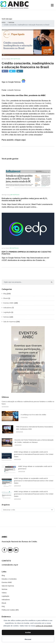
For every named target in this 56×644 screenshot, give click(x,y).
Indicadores (7, 308)
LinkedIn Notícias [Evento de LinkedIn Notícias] (14, 90)
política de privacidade (44, 626)
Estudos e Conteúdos (9, 579)
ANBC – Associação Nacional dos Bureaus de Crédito (29, 103)
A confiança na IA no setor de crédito (33, 415)
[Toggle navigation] (53, 5)
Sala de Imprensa (9, 322)
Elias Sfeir (6, 101)
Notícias (17, 59)
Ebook (6, 298)
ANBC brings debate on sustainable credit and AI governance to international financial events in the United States (34, 454)
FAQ (3, 606)
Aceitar (28, 632)
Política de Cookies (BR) (10, 610)
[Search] (25, 282)
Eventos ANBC (9, 303)
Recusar (28, 639)
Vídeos (4, 593)
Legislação (7, 312)
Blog (5, 294)
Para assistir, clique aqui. (14, 140)
